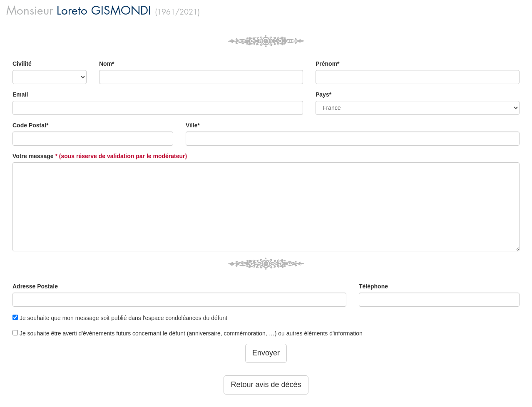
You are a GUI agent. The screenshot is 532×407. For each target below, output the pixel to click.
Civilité (22, 64)
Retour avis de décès (266, 385)
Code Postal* (30, 125)
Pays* (323, 94)
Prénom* (328, 64)
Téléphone (373, 286)
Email (20, 94)
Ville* (193, 125)
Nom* (107, 64)
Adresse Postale (35, 286)
